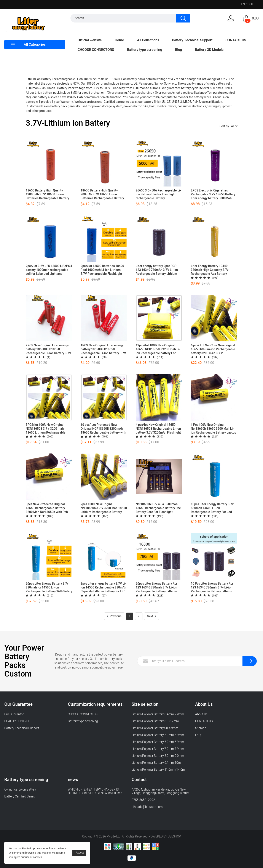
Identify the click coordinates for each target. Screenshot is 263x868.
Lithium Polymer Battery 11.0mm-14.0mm (159, 770)
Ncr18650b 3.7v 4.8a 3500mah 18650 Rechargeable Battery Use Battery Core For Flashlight (158, 508)
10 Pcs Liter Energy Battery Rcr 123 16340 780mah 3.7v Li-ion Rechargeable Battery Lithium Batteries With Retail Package (212, 588)
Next (151, 616)
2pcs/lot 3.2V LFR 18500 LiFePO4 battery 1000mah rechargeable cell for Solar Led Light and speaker (49, 270)
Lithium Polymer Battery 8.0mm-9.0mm (158, 756)
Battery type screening (145, 50)
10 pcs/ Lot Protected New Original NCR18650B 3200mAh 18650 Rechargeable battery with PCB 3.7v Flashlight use (103, 429)
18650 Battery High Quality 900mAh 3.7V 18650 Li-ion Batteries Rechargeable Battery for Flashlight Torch (102, 194)
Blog (179, 50)
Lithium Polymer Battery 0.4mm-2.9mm (158, 714)
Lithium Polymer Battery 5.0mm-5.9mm (158, 735)
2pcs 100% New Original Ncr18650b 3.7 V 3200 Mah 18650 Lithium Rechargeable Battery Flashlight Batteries (104, 508)
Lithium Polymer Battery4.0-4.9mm (155, 728)
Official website (90, 40)
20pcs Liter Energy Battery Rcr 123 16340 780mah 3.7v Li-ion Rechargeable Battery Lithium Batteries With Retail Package (156, 588)
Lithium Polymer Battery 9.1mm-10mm (157, 763)
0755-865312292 (143, 800)
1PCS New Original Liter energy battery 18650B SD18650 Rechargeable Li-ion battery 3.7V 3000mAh (103, 349)
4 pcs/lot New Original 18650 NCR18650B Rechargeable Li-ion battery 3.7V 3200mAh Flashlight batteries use (158, 429)
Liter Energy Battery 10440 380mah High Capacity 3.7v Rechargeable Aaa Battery (210, 270)
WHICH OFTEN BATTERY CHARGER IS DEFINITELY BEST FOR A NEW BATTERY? (95, 791)
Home (119, 40)
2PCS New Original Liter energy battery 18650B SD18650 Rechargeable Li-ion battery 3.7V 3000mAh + (48, 349)
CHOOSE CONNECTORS (96, 50)
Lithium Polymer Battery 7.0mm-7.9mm (158, 749)
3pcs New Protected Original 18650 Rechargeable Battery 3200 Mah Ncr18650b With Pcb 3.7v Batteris (47, 508)
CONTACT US (236, 40)
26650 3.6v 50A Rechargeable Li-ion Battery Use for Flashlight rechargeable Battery (158, 194)
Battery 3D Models (209, 50)
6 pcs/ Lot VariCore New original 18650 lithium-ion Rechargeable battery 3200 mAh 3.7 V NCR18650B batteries (213, 349)
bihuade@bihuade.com (147, 807)
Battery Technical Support (192, 40)
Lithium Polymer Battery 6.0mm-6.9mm (158, 742)
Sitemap (201, 728)
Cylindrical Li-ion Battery (20, 790)
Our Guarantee (14, 714)
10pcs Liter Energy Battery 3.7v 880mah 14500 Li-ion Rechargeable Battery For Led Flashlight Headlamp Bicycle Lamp (212, 508)
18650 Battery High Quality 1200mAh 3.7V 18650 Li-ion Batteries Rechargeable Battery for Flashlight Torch (47, 194)
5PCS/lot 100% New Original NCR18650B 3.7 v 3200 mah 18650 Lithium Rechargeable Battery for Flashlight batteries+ (48, 429)
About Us (201, 714)
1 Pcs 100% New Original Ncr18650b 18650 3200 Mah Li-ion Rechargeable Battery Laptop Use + (214, 429)
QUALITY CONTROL (17, 721)
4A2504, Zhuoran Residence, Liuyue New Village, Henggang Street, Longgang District (161, 791)
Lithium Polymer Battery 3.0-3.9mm (155, 721)
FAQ (198, 735)
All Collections (148, 40)
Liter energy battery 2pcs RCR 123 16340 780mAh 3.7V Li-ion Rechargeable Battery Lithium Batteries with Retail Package (157, 270)
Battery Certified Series (20, 796)
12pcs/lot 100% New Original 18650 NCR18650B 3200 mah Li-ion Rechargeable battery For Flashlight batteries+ (158, 349)
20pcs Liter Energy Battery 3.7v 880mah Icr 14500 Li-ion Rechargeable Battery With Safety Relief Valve (49, 588)
